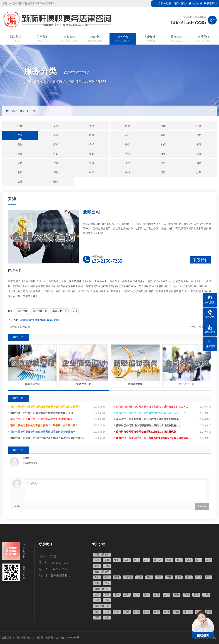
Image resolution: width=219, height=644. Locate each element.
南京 (97, 560)
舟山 (176, 595)
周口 (147, 612)
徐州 (137, 560)
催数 (20, 163)
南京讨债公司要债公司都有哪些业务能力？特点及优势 (146, 432)
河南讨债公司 (102, 606)
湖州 (147, 595)
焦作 (117, 612)
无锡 (107, 560)
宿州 (209, 577)
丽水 (196, 595)
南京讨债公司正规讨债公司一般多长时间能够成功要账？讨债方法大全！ (156, 438)
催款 (20, 172)
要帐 (20, 144)
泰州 (97, 566)
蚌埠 (199, 577)
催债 (163, 144)
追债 (127, 126)
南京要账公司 (60, 311)
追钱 (20, 182)
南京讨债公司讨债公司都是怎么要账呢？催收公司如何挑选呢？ (45, 407)
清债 (163, 126)
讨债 (20, 126)
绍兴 (117, 595)
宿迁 (189, 560)
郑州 (97, 612)
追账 (127, 135)
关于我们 (43, 39)
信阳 (137, 612)
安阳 (166, 612)
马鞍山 (128, 577)
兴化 (107, 566)
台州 (137, 595)
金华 (166, 595)
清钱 (163, 172)
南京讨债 (23, 311)
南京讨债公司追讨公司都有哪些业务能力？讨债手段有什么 (149, 425)
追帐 (127, 144)
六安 (107, 583)
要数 (92, 154)
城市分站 (197, 3)
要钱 (127, 172)
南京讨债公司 (93, 286)
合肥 (97, 577)
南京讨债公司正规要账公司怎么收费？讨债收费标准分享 (147, 419)
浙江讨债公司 (102, 589)
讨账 (199, 126)
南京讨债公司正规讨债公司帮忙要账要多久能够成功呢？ (42, 419)
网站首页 (16, 39)
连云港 (158, 560)
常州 (117, 560)
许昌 (107, 617)
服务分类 (123, 39)
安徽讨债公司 (102, 572)
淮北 (189, 577)
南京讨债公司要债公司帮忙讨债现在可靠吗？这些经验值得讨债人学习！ (50, 438)
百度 (176, 3)
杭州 (97, 595)
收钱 (199, 172)
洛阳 (107, 612)
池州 (139, 577)
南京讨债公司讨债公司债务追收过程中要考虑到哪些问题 (42, 413)
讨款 (56, 163)
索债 (163, 135)
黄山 (149, 577)
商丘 (127, 612)
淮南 (179, 577)
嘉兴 (156, 595)
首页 (13, 111)
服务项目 (69, 39)
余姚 (206, 595)
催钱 (56, 182)
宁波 (107, 595)
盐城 (169, 560)
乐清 (97, 600)
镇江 (199, 560)
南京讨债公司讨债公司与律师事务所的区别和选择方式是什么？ (151, 413)
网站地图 (166, 3)
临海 (107, 600)
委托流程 (176, 39)
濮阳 (176, 612)
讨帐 (199, 135)
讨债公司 (18, 281)
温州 (127, 595)
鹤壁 (156, 612)
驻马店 (188, 612)
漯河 (97, 617)
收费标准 (150, 39)
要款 (92, 163)
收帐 (92, 144)
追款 (199, 163)
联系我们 (212, 3)
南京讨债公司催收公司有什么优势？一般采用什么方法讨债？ (44, 425)
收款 (163, 163)
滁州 (159, 577)
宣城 (97, 583)
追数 (199, 154)
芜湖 (117, 577)
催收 (56, 172)
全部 (75, 311)
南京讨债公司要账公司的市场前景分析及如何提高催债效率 (43, 432)
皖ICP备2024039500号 (68, 638)
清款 (127, 163)
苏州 (147, 560)
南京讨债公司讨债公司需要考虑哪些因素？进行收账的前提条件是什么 (155, 407)
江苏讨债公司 (102, 554)
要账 (35, 111)
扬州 (127, 560)
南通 (209, 560)
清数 (127, 154)
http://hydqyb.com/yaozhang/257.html (40, 320)
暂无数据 (25, 327)
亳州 (107, 577)
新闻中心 (96, 39)
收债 (92, 126)
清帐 (56, 144)
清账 (56, 135)
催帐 (20, 154)
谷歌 (183, 3)
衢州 (186, 595)
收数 (163, 154)
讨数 (56, 154)
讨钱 (92, 172)
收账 (92, 135)
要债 (56, 126)
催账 (199, 144)
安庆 (169, 577)
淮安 (179, 560)
